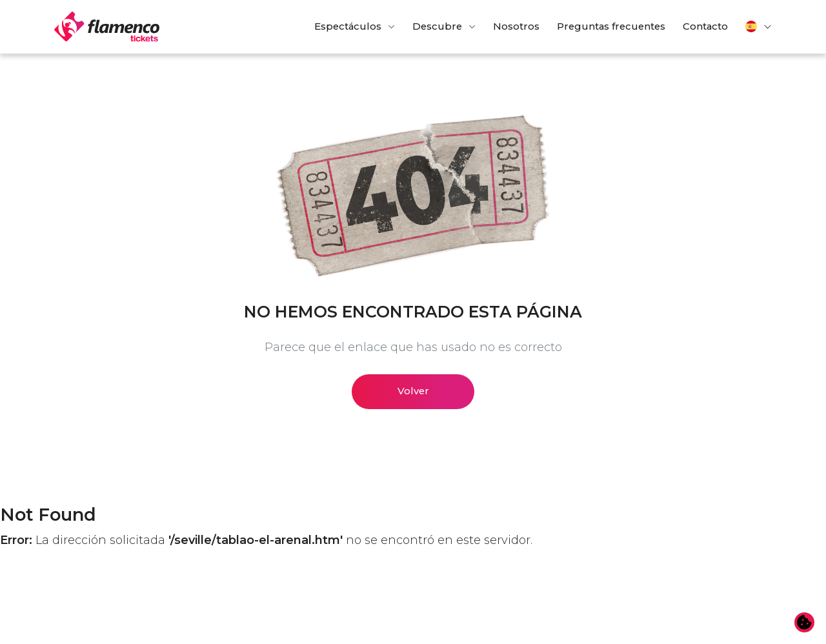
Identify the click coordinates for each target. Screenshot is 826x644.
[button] (759, 26)
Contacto (705, 26)
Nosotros (516, 26)
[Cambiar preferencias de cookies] (805, 623)
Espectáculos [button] (348, 26)
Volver (413, 391)
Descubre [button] (437, 26)
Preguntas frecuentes (611, 26)
